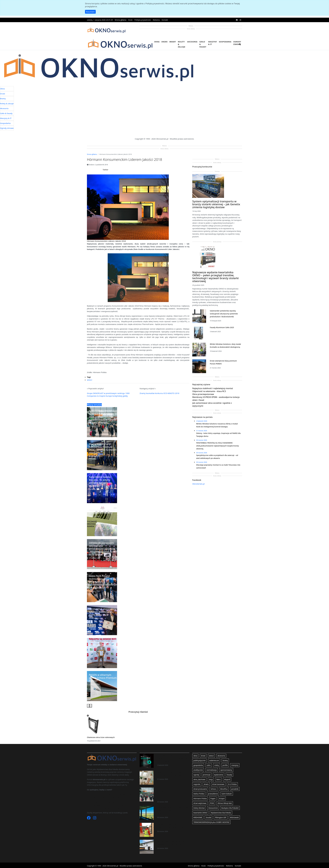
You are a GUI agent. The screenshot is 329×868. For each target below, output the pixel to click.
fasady (229, 775)
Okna (157, 42)
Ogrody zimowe (237, 43)
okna (195, 756)
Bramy (173, 42)
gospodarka (198, 765)
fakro (218, 779)
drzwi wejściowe (200, 803)
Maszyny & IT (213, 43)
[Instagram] (95, 818)
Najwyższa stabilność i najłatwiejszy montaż (213, 388)
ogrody (196, 775)
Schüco (213, 789)
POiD (212, 803)
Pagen (213, 798)
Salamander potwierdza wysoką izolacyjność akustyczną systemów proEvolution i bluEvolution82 (224, 314)
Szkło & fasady (203, 44)
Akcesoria (192, 42)
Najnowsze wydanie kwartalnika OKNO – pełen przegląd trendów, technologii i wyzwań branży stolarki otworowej (215, 277)
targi (211, 779)
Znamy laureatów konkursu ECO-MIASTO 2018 (159, 393)
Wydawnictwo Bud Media (221, 813)
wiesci (90, 380)
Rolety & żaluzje (182, 44)
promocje (207, 775)
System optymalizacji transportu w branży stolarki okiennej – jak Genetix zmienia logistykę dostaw (216, 204)
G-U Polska (232, 784)
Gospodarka (225, 42)
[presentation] (88, 706)
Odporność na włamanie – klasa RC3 (209, 391)
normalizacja (212, 770)
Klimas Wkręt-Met (225, 803)
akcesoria (221, 756)
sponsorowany (226, 770)
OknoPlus (224, 789)
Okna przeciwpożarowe (203, 394)
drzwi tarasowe (218, 784)
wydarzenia (219, 775)
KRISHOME (198, 817)
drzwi (203, 756)
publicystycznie (199, 760)
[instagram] (240, 20)
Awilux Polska (199, 794)
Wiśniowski (234, 817)
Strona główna (121, 20)
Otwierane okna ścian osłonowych (101, 737)
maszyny (235, 765)
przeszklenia (213, 794)
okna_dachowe (199, 779)
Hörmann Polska (200, 798)
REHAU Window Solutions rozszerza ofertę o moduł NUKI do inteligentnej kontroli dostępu (172, 758)
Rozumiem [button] (90, 12)
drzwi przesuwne (200, 789)
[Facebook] (89, 818)
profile (225, 765)
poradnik (235, 789)
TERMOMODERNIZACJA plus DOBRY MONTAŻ (211, 822)
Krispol (222, 798)
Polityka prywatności (143, 20)
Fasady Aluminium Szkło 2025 (222, 327)
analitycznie (198, 770)
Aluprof (227, 779)
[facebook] (237, 20)
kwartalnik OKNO (200, 813)
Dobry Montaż (199, 808)
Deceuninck (213, 808)
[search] (240, 46)
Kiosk (130, 20)
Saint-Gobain (227, 794)
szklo (209, 765)
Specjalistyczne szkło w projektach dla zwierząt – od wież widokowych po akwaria (173, 810)
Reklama (156, 20)
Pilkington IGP (221, 817)
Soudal (208, 817)
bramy (225, 760)
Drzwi (164, 42)
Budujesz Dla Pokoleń (230, 808)
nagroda (197, 784)
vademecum (214, 760)
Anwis (206, 784)
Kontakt (165, 20)
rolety (217, 765)
